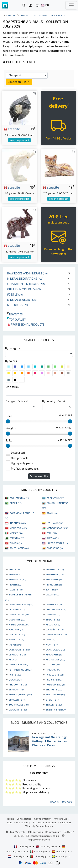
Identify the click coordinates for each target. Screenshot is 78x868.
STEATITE (53, 700)
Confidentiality (42, 819)
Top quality (17, 319)
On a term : (12, 387)
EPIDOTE (53, 619)
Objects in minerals (24, 289)
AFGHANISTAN (19, 498)
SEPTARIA (16, 689)
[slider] (8, 421)
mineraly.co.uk (47, 846)
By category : (13, 348)
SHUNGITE (54, 689)
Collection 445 (19, 82)
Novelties (15, 314)
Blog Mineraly (15, 832)
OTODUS (53, 664)
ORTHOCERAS (18, 664)
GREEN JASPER (56, 634)
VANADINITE (18, 709)
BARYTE (52, 589)
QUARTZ (16, 679)
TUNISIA (16, 543)
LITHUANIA (55, 523)
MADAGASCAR (57, 528)
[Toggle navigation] (71, 5)
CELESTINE (17, 609)
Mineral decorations (25, 278)
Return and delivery (19, 822)
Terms (10, 819)
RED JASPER (54, 679)
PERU (52, 533)
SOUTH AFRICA (19, 548)
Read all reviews (61, 802)
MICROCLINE (55, 659)
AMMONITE (17, 579)
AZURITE (16, 589)
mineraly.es (61, 851)
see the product (19, 140)
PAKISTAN (17, 538)
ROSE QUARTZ (56, 684)
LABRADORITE (19, 649)
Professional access (45, 822)
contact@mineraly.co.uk (45, 836)
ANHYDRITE (54, 579)
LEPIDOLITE (17, 654)
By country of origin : (55, 401)
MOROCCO (18, 528)
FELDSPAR (53, 624)
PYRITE (15, 674)
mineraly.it (39, 851)
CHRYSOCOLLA (56, 609)
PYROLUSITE (55, 674)
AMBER (15, 574)
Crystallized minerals (26, 284)
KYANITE (52, 644)
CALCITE (53, 594)
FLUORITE (16, 629)
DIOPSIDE (53, 614)
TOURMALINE (19, 704)
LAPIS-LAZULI (55, 649)
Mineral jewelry (22, 300)
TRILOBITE (54, 704)
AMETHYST (55, 574)
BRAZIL (16, 503)
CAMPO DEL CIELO (21, 604)
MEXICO (16, 533)
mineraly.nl (17, 856)
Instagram (53, 832)
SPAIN (52, 513)
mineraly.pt (39, 856)
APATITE (15, 584)
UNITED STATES (57, 543)
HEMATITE (16, 639)
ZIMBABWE (55, 548)
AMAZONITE (55, 569)
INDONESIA (18, 523)
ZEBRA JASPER (56, 709)
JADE (50, 639)
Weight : (11, 428)
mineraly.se (61, 856)
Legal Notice (24, 819)
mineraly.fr (23, 846)
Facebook (36, 832)
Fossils (15, 294)
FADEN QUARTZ (19, 624)
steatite (12, 129)
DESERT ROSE (19, 614)
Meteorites (18, 305)
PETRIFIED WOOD (20, 670)
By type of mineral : (18, 401)
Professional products (26, 324)
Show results (39, 476)
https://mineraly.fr (39, 839)
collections (28, 15)
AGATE (15, 569)
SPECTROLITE (55, 694)
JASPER (15, 644)
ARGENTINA (55, 498)
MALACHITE (54, 654)
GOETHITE (17, 634)
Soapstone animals (52, 15)
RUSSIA (53, 538)
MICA (13, 659)
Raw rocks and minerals (27, 273)
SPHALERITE (17, 700)
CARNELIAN (54, 604)
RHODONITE (18, 684)
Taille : (10, 440)
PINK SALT (53, 670)
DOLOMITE (17, 619)
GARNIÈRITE (55, 629)
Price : (9, 416)
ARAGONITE (54, 584)
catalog (11, 15)
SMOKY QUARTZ (20, 694)
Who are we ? (61, 819)
